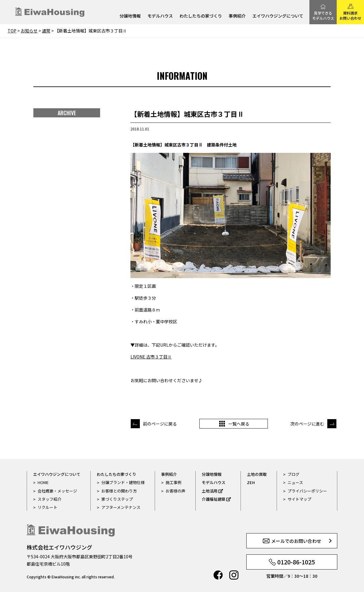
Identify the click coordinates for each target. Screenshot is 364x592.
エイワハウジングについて (278, 16)
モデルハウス (160, 16)
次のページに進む (307, 424)
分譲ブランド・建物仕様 (123, 482)
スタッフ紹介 (49, 499)
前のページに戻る (160, 424)
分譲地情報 (130, 16)
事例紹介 (237, 16)
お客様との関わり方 (119, 491)
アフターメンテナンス (121, 507)
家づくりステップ (117, 499)
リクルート (47, 507)
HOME (43, 482)
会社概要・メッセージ (57, 491)
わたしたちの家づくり (201, 16)
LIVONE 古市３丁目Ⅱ (151, 357)
